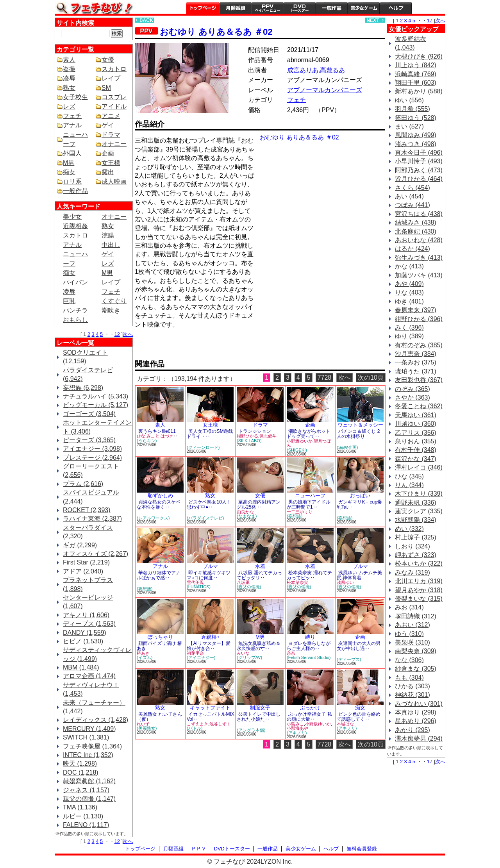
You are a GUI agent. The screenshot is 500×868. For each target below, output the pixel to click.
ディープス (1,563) (89, 624)
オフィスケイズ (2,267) (96, 554)
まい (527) (409, 126)
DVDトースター (300, 8)
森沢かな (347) (416, 459)
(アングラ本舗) (251, 730)
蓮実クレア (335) (419, 511)
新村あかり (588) (419, 91)
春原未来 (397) (416, 310)
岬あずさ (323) (416, 555)
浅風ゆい (345, 582)
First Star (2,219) (86, 562)
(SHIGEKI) (297, 450)
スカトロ (114, 69)
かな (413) (409, 266)
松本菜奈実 (297, 582)
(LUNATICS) (199, 587)
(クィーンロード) (203, 447)
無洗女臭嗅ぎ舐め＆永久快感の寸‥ (259, 646)
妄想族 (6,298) (83, 388)
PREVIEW (195, 346)
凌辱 (69, 78)
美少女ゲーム (364, 8)
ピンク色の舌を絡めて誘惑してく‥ (359, 717)
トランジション (255, 431)
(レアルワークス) (153, 518)
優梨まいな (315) (419, 599)
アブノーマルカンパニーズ (325, 90)
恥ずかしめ (160, 496)
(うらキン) (147, 441)
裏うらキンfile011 (157, 431)
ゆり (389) (409, 336)
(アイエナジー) (201, 657)
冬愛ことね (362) (419, 406)
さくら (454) (412, 188)
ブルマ (210, 566)
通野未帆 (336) (416, 503)
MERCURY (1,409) (89, 729)
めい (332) (409, 529)
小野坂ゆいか (300, 441)
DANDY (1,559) (85, 633)
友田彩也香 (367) (419, 380)
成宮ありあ (303, 70)
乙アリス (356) (416, 433)
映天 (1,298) (80, 764)
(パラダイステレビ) (205, 518)
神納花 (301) (412, 695)
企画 (108, 153)
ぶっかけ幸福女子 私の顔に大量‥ (309, 717)
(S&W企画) (347, 447)
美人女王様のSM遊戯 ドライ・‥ (210, 434)
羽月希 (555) (412, 109)
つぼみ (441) (412, 205)
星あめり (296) (416, 721)
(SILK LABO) (249, 441)
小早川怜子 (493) (419, 161)
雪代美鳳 (195, 582)
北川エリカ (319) (419, 581)
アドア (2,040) (83, 571)
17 (430, 21)
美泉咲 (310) (412, 642)
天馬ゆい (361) (416, 415)
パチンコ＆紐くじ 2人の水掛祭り (358, 434)
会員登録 (429, 8)
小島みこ (295, 724)
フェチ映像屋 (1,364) (92, 746)
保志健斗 (268, 436)
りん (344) (409, 485)
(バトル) (195, 728)
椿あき (143, 653)
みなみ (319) (412, 572)
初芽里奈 (195, 653)
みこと (153, 436)
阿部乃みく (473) (419, 170)
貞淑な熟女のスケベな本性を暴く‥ (159, 505)
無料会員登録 (362, 849)
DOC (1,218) (81, 772)
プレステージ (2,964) (92, 458)
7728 (325, 378)
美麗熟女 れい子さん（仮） (159, 717)
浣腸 (108, 235)
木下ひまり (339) (419, 494)
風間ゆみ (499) (416, 135)
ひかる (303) (412, 686)
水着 (260, 566)
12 (117, 334)
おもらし (75, 320)
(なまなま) (247, 516)
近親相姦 (75, 226)
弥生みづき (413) (419, 258)
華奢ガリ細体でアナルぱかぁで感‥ (159, 575)
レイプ (111, 78)
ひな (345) (409, 476)
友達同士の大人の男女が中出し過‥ (359, 646)
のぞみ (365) (412, 389)
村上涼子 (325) (416, 537)
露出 (108, 172)
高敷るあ (332, 70)
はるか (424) (412, 249)
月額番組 (236, 8)
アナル (72, 125)
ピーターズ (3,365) (89, 440)
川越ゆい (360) (416, 424)
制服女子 (260, 708)
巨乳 (69, 301)
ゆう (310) (409, 634)
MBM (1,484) (81, 667)
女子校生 (75, 97)
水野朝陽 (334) (416, 520)
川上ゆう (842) (416, 65)
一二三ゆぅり (300, 512)
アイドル (114, 106)
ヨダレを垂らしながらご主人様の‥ (309, 646)
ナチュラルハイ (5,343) (96, 396)
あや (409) (409, 284)
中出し (111, 245)
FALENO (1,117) (86, 825)
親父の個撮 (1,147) (89, 799)
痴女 (69, 172)
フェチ (72, 116)
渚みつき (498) (416, 144)
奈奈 (291, 653)
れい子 (143, 724)
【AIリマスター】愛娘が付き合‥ (209, 646)
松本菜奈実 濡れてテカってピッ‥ (309, 575)
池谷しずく (220, 724)
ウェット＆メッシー (360, 425)
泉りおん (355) (416, 441)
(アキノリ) (297, 733)
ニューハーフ (310, 496)
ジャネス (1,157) (86, 790)
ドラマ (111, 135)
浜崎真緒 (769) (416, 74)
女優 (108, 60)
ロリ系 (72, 181)
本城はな (345, 724)
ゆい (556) (409, 100)
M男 (69, 163)
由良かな (245, 512)
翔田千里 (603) (416, 83)
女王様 (111, 163)
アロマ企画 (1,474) (89, 676)
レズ (69, 106)
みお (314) (409, 607)
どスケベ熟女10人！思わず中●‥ (209, 505)
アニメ (111, 116)
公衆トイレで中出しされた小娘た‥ (259, 717)
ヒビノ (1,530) (83, 641)
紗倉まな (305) (416, 669)
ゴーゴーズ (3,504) (89, 414)
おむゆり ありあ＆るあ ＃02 (216, 32)
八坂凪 (243, 582)
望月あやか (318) (419, 590)
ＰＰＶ (199, 849)
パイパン (75, 282)
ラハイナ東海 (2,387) (92, 519)
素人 (69, 60)
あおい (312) (412, 625)
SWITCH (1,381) (86, 737)
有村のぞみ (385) (419, 345)
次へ (128, 334)
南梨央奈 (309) (416, 651)
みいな (243, 653)
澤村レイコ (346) (419, 467)
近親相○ (210, 637)
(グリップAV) (249, 657)
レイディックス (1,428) (96, 720)
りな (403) (409, 292)
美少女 (72, 217)
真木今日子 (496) (419, 153)
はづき (167, 436)
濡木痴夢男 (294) (419, 739)
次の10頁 (371, 378)
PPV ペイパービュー (268, 8)
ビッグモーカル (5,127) (96, 405)
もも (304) (409, 678)
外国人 (72, 153)
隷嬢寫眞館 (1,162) (89, 781)
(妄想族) (295, 516)
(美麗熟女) (147, 728)
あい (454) (409, 196)
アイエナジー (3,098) (92, 449)
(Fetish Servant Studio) (309, 657)
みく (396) (409, 328)
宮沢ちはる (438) (419, 214)
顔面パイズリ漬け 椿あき (159, 646)
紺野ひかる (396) (419, 319)
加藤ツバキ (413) (419, 275)
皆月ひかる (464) (419, 179)
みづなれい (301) (419, 704)
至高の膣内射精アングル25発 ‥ (259, 505)
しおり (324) (412, 546)
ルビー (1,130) (83, 816)
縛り (310, 637)
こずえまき (197, 724)
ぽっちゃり (160, 637)
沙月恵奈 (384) (416, 354)
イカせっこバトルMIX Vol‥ (211, 717)
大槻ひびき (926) (419, 56)
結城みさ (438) (416, 222)
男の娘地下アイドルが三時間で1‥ (309, 505)
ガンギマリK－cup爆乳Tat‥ (359, 505)
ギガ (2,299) (80, 545)
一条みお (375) (416, 362)
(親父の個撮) (249, 587)
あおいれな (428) (419, 240)
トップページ (203, 8)
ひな (141, 436)
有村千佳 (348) (416, 450)
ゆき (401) (409, 301)
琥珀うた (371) (416, 371)
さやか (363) (412, 397)
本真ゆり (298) (416, 712)
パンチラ (75, 310)
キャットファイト (210, 708)
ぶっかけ (310, 708)
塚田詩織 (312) (416, 616)
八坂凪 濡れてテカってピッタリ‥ (259, 575)
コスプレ (114, 97)
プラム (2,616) (83, 484)
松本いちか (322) (419, 563)
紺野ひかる (247, 436)
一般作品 (332, 8)
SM (106, 88)
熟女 (69, 88)
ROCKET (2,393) (87, 510)
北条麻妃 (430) (416, 231)
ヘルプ (396, 8)
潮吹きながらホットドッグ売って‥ (309, 434)
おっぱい (360, 496)
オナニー (114, 144)
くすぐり (114, 301)
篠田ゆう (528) (416, 118)
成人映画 (114, 181)
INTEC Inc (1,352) (88, 755)
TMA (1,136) (80, 807)
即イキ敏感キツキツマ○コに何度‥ (209, 575)
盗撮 (69, 69)
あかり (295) (412, 730)
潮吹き (111, 310)
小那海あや (297, 728)
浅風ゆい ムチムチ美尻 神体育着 (359, 575)
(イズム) (145, 657)
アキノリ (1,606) (86, 615)
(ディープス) (349, 659)
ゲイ (108, 125)
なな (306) (409, 660)
